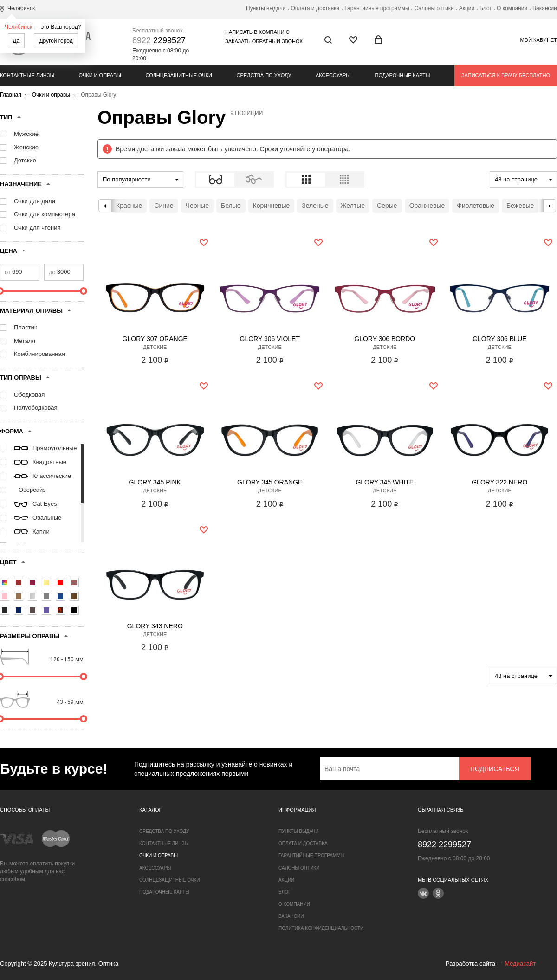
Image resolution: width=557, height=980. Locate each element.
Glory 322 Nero (499, 482)
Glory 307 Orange (155, 339)
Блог (486, 8)
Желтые (353, 206)
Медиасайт (520, 964)
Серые (387, 206)
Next (550, 206)
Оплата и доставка (315, 8)
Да (16, 41)
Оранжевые (427, 206)
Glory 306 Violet (270, 339)
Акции (467, 8)
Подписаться (495, 769)
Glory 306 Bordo (385, 339)
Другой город (56, 41)
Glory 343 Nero (155, 626)
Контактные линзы (27, 75)
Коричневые (272, 206)
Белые (231, 206)
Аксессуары (333, 75)
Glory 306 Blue (499, 339)
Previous (105, 206)
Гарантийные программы (377, 8)
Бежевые (520, 206)
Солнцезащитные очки (179, 75)
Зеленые (315, 206)
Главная (11, 95)
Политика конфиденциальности (321, 928)
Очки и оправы (100, 75)
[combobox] (140, 180)
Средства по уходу (264, 75)
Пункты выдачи (266, 8)
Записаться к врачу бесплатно (506, 75)
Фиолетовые (476, 206)
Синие (164, 206)
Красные (129, 206)
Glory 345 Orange (270, 482)
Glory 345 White (385, 482)
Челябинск (18, 27)
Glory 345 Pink (155, 482)
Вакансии (545, 8)
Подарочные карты (403, 75)
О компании (512, 8)
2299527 (159, 40)
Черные (197, 206)
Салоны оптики (434, 8)
